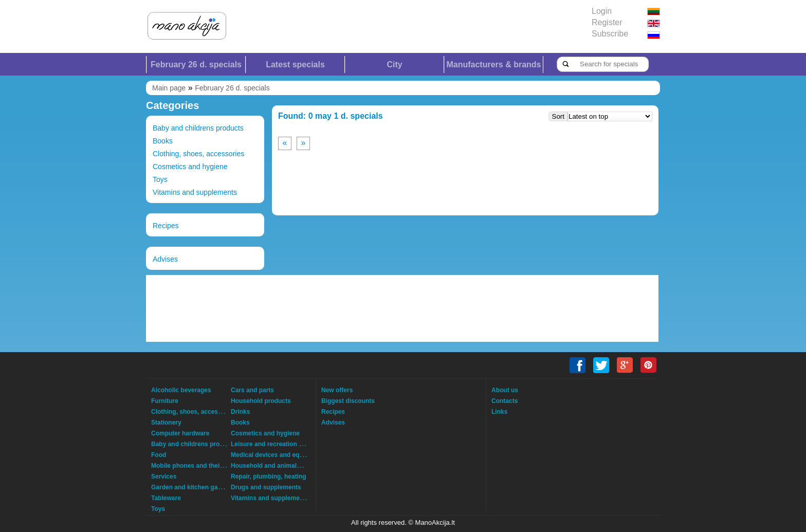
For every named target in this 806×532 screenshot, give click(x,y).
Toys (160, 179)
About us (505, 390)
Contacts (505, 401)
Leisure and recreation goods (274, 444)
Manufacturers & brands (493, 65)
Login (602, 11)
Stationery (166, 423)
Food (159, 455)
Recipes (166, 226)
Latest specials (295, 65)
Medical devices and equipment (277, 455)
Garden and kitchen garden (191, 487)
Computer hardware (180, 433)
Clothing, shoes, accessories (198, 154)
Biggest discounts (348, 401)
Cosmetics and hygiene (190, 167)
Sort (558, 116)
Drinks (240, 412)
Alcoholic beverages (181, 390)
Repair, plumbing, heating (269, 476)
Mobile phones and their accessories (205, 466)
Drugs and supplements (266, 487)
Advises (165, 259)
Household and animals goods (276, 466)
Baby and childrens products (198, 128)
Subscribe (610, 34)
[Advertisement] (402, 308)
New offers (337, 390)
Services (164, 476)
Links (499, 412)
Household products (261, 401)
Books (163, 141)
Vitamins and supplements (195, 192)
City (394, 65)
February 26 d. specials (196, 65)
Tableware (166, 498)
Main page (169, 88)
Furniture (165, 401)
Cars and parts (252, 390)
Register (607, 22)
